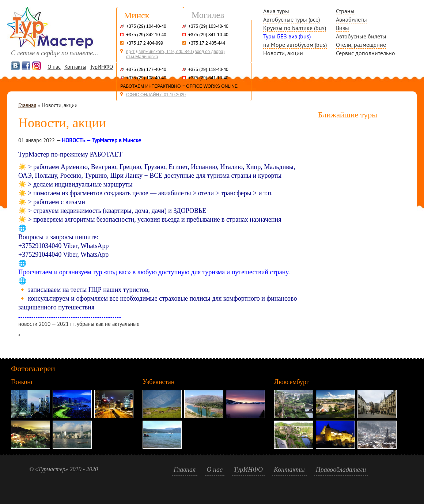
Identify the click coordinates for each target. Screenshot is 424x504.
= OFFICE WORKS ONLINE (210, 86)
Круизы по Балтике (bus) (295, 28)
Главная (27, 105)
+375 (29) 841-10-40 (208, 35)
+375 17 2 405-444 (207, 43)
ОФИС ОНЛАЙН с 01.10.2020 (156, 95)
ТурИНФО (101, 67)
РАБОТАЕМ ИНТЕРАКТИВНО (150, 86)
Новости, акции (283, 53)
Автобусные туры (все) (291, 19)
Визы (342, 28)
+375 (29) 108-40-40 (146, 78)
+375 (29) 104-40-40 (146, 26)
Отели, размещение (361, 45)
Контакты (75, 67)
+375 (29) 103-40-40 (208, 26)
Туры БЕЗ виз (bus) (287, 36)
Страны (345, 11)
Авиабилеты (351, 19)
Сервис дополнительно (366, 53)
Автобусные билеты (361, 36)
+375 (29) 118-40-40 (208, 69)
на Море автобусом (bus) (295, 45)
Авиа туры (276, 11)
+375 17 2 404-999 (145, 43)
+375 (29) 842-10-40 (146, 35)
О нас (54, 67)
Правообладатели (341, 470)
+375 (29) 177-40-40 (146, 69)
